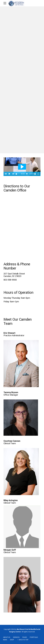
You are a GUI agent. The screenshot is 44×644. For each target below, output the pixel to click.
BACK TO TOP (24, 640)
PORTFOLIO (34, 637)
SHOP (12, 640)
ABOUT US (7, 637)
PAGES (25, 637)
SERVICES (16, 637)
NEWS (5, 640)
